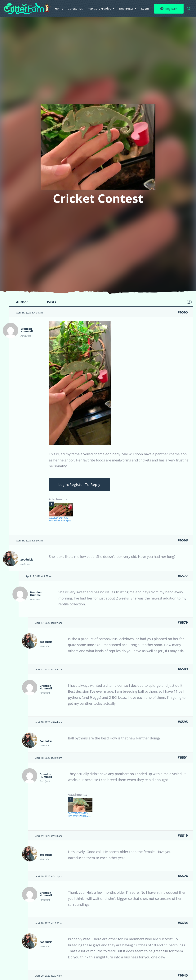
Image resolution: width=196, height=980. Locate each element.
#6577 (183, 576)
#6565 (183, 312)
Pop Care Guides (99, 8)
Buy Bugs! (126, 8)
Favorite (189, 302)
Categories (75, 8)
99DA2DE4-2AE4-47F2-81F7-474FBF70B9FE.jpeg (60, 519)
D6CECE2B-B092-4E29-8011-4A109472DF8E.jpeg (79, 815)
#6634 (183, 923)
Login (145, 8)
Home (59, 8)
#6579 (183, 622)
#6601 (183, 757)
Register (171, 9)
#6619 (183, 835)
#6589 (183, 669)
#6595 (183, 722)
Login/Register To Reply (79, 485)
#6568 (183, 540)
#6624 (183, 876)
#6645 (183, 975)
